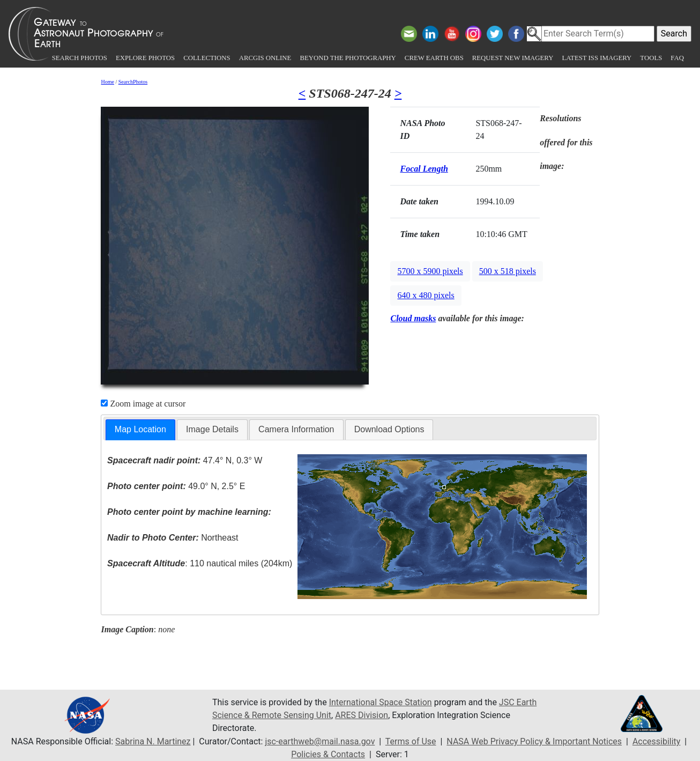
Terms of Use (411, 741)
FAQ (677, 58)
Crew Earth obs (434, 58)
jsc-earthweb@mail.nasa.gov (320, 741)
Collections (207, 58)
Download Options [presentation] (389, 429)
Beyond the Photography (348, 58)
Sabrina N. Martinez (153, 741)
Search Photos (80, 58)
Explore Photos (145, 58)
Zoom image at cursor (143, 404)
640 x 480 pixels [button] (426, 295)
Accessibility (657, 741)
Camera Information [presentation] (296, 429)
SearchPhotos (133, 82)
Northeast (173, 538)
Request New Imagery (513, 58)
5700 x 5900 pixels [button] (430, 271)
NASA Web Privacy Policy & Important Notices (534, 741)
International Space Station (381, 702)
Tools (651, 58)
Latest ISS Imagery (597, 58)
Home (107, 82)
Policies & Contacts (328, 754)
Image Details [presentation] (212, 429)
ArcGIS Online (265, 58)
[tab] (140, 430)
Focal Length (424, 169)
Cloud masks (413, 318)
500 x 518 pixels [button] (508, 271)
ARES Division (362, 715)
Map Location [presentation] (140, 429)
